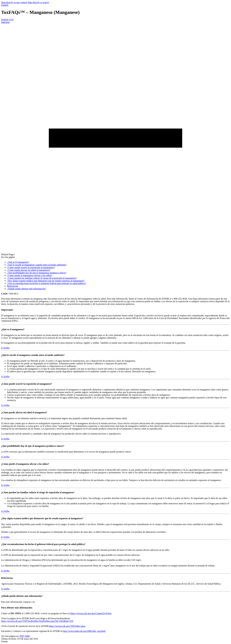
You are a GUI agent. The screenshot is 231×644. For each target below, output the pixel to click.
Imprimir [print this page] (5, 22)
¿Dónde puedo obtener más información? (27, 289)
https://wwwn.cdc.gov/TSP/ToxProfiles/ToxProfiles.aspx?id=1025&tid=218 (37, 621)
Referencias (13, 286)
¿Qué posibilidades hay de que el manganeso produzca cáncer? (37, 273)
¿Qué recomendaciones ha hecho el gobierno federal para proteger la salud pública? (46, 283)
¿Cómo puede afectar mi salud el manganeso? (29, 270)
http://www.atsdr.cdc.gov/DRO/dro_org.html (84, 631)
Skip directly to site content (14, 2)
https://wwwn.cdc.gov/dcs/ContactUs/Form (91, 613)
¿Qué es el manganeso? (18, 262)
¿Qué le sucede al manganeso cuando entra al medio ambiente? (37, 265)
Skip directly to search (38, 2)
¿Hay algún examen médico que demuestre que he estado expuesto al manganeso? (46, 281)
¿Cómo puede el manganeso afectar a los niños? (30, 275)
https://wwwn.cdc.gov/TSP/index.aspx (67, 626)
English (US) (7, 20)
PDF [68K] (25, 636)
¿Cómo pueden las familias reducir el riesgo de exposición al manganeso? (42, 278)
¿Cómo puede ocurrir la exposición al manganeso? (31, 267)
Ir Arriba (5, 348)
